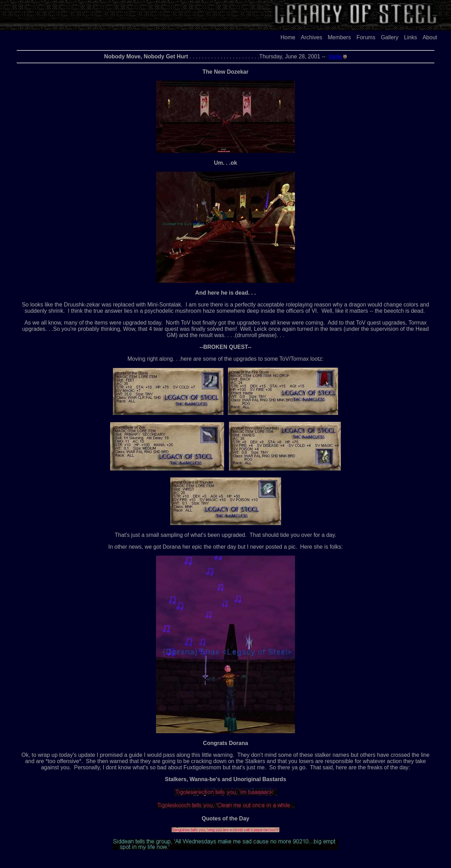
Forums (366, 37)
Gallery (390, 37)
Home (288, 37)
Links (411, 37)
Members (339, 37)
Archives (311, 37)
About (430, 37)
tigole (335, 56)
